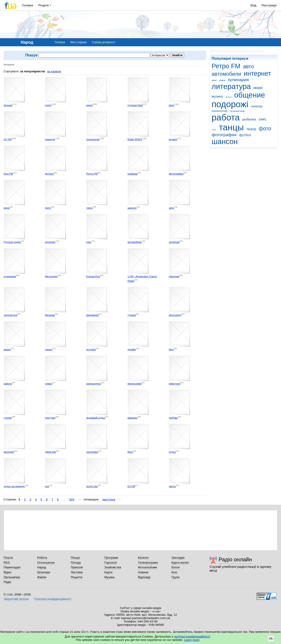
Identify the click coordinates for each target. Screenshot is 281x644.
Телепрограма (148, 563)
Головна (28, 5)
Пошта (8, 558)
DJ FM (131, 486)
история (91, 349)
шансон (225, 141)
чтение (8, 418)
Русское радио (12, 242)
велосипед (175, 315)
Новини (143, 572)
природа (257, 106)
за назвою (54, 71)
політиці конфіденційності (192, 636)
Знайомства (113, 567)
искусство (92, 486)
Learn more (192, 640)
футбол (245, 135)
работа (226, 117)
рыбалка (249, 119)
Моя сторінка (79, 42)
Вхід (254, 5)
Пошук (75, 558)
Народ (42, 567)
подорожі (230, 104)
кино (214, 80)
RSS (7, 563)
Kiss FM (8, 174)
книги (222, 80)
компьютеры (94, 384)
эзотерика (92, 452)
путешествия (237, 111)
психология (219, 111)
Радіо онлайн (235, 559)
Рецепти (77, 577)
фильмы (50, 315)
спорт (214, 130)
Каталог (143, 558)
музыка (229, 97)
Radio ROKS (135, 139)
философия (135, 384)
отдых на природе (14, 486)
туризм (132, 315)
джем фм (50, 452)
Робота (42, 558)
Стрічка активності (103, 42)
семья (49, 384)
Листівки (77, 572)
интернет (257, 73)
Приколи (77, 567)
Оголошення (46, 563)
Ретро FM (226, 66)
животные (175, 384)
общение (250, 95)
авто (249, 67)
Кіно (171, 349)
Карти (108, 572)
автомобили (226, 74)
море (258, 88)
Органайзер (12, 577)
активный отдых (96, 418)
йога (130, 452)
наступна (109, 499)
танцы (231, 127)
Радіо (7, 582)
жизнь (7, 349)
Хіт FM (8, 139)
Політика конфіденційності (53, 599)
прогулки (50, 418)
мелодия (9, 452)
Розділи (44, 5)
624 (72, 499)
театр (251, 129)
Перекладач (12, 567)
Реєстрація (269, 5)
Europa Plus (93, 276)
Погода (76, 563)
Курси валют (180, 563)
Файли (42, 577)
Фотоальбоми (147, 567)
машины (133, 418)
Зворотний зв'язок (16, 599)
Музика (109, 577)
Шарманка (92, 315)
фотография (224, 135)
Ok (271, 638)
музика (217, 96)
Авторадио (51, 276)
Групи (175, 577)
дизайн (132, 349)
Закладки (178, 558)
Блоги (176, 567)
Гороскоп (111, 563)
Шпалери (43, 572)
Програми (111, 558)
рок (47, 486)
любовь (173, 418)
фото (265, 129)
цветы (173, 486)
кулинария (238, 80)
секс (263, 119)
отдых (172, 452)
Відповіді (144, 577)
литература (231, 86)
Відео (8, 572)
